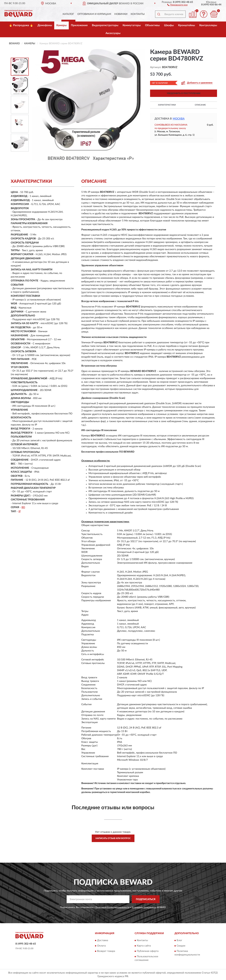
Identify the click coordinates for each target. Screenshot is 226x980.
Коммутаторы (132, 25)
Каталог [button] (68, 14)
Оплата (101, 946)
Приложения (79, 25)
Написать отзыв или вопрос (113, 838)
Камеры (61, 25)
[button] (177, 5)
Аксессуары (113, 33)
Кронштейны (187, 25)
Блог (179, 940)
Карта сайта (144, 946)
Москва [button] (179, 119)
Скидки (181, 946)
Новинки (121, 14)
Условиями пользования (144, 907)
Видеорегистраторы (105, 25)
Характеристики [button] (167, 105)
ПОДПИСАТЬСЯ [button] (146, 899)
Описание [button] (200, 105)
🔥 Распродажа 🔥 (21, 25)
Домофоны (45, 25)
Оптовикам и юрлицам (94, 14)
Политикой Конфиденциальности (112, 907)
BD (23, 507)
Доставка (103, 940)
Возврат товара (106, 951)
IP (20, 511)
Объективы (152, 25)
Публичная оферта (148, 951)
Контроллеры (208, 25)
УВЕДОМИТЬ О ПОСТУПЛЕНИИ (184, 93)
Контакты (138, 14)
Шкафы (169, 25)
